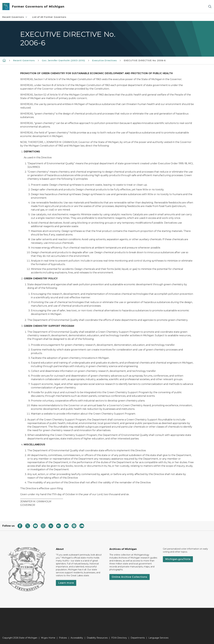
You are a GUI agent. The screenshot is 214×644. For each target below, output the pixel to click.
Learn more (66, 583)
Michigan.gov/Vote (178, 559)
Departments (138, 638)
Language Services (158, 638)
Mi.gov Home (48, 638)
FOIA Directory (119, 638)
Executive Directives (104, 60)
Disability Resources (97, 638)
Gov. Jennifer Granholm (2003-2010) (63, 60)
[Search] (210, 7)
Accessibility (77, 638)
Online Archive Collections (130, 577)
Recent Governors (15, 17)
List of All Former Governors (49, 17)
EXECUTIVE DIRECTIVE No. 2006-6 (145, 60)
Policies (63, 638)
